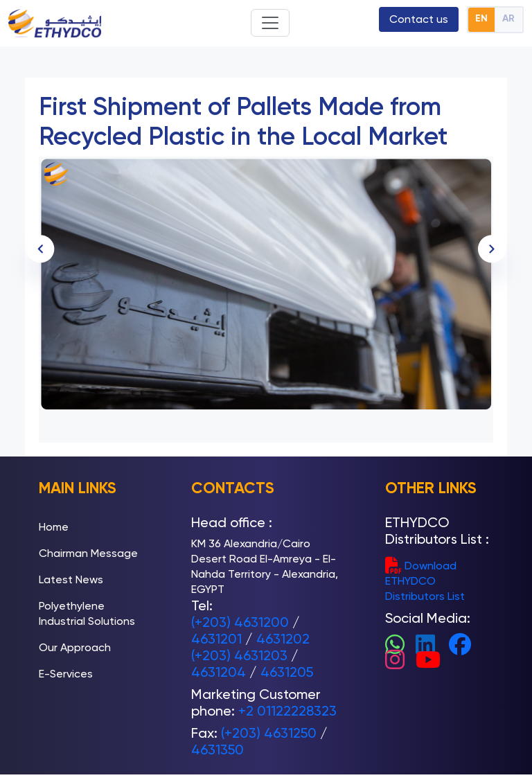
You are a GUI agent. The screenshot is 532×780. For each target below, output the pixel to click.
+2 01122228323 (287, 711)
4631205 (287, 672)
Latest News (71, 579)
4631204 (219, 672)
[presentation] (492, 248)
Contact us (419, 19)
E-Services (66, 674)
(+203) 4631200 (240, 622)
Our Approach (75, 647)
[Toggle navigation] (270, 23)
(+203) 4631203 (239, 655)
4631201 (216, 639)
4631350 (218, 750)
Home (54, 527)
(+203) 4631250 (269, 733)
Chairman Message (88, 553)
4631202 (283, 639)
